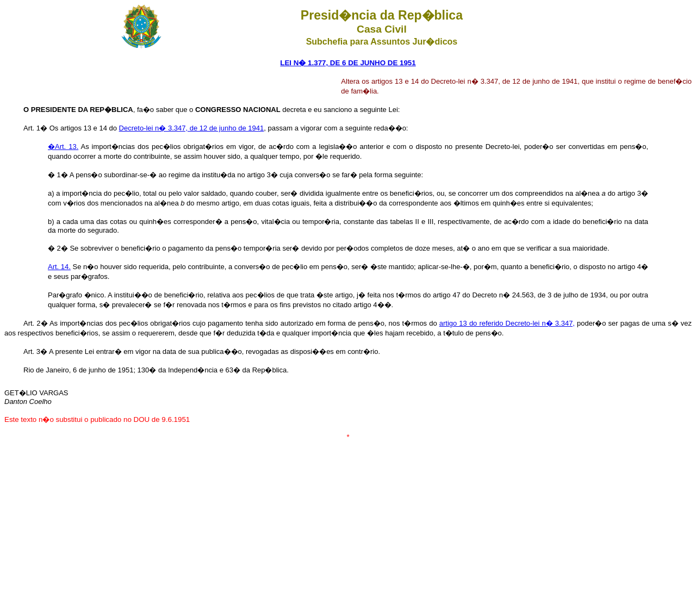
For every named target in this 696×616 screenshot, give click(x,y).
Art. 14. (59, 267)
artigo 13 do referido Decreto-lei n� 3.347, (507, 323)
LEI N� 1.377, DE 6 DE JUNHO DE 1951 (348, 63)
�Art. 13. (63, 147)
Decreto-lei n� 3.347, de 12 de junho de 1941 (192, 128)
